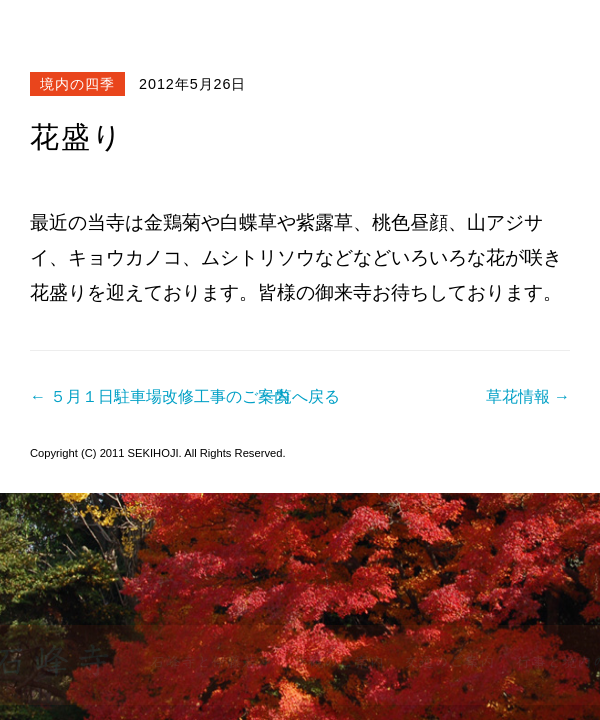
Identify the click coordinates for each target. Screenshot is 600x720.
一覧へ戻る (300, 396)
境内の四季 (77, 84)
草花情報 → (528, 396)
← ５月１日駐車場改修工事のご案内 (160, 396)
